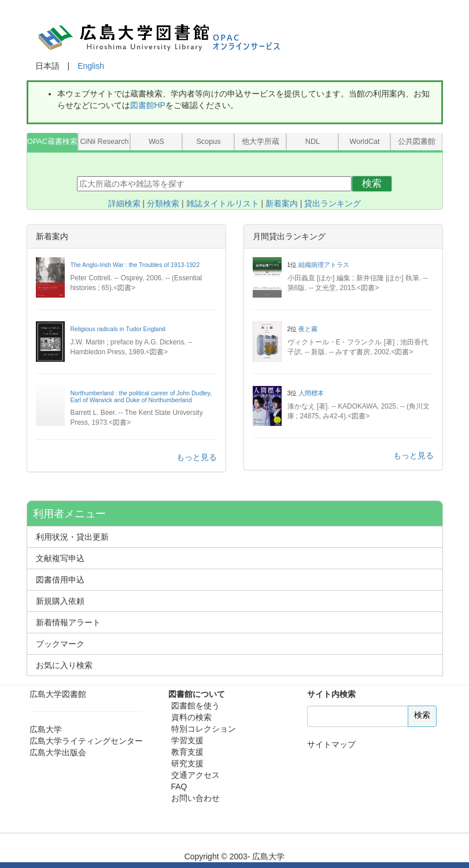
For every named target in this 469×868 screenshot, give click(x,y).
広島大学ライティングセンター (86, 741)
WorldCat (364, 142)
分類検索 (163, 203)
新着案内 (282, 203)
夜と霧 (308, 329)
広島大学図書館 (58, 694)
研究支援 (187, 763)
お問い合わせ (195, 798)
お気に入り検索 (64, 665)
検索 (372, 183)
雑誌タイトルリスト (223, 203)
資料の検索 (191, 717)
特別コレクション (204, 729)
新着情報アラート (68, 622)
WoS (156, 142)
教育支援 (187, 752)
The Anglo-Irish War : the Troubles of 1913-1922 (135, 265)
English (91, 66)
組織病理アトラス (324, 265)
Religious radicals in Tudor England (118, 329)
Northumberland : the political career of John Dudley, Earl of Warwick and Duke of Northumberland (141, 396)
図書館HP (148, 105)
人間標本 (311, 393)
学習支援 (187, 740)
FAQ (179, 787)
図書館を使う (195, 706)
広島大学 (46, 729)
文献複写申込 (60, 558)
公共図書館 (417, 142)
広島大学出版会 (58, 752)
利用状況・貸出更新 (72, 537)
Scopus (208, 142)
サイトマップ (331, 744)
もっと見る (197, 457)
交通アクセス (195, 775)
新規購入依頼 (60, 601)
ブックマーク (60, 644)
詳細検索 (124, 203)
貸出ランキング (333, 203)
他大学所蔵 (261, 142)
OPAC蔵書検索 (52, 142)
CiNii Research (104, 142)
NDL (313, 142)
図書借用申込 (60, 580)
